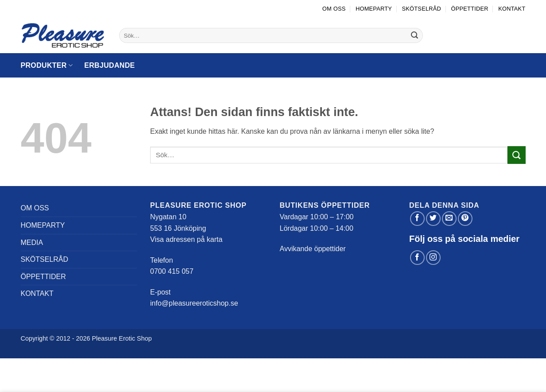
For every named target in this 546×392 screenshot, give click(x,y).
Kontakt (512, 9)
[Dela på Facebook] (417, 219)
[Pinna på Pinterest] (465, 219)
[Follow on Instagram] (433, 258)
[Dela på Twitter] (433, 219)
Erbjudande (109, 65)
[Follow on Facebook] (417, 258)
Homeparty (374, 9)
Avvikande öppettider (313, 249)
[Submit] (415, 35)
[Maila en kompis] (449, 219)
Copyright (35, 338)
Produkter (47, 65)
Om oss (334, 9)
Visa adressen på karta (186, 239)
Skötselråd (421, 9)
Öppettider (469, 9)
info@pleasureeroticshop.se (194, 303)
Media (32, 243)
